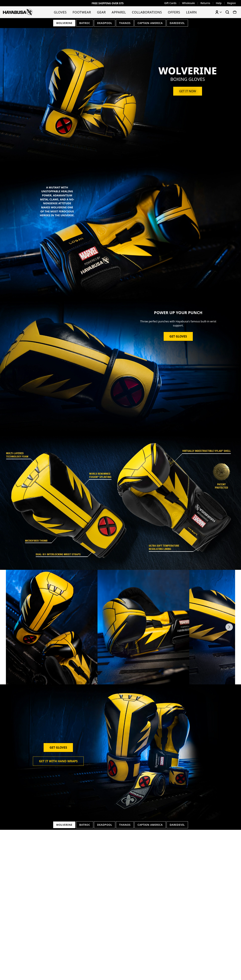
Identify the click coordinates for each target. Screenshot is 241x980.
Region (231, 3)
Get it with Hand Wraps (58, 761)
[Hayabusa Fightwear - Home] (18, 12)
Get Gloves (178, 337)
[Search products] (227, 12)
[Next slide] (229, 627)
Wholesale (188, 3)
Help (219, 3)
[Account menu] (218, 12)
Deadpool (105, 23)
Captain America (150, 23)
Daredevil (177, 23)
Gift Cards (170, 3)
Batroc (85, 23)
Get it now (188, 91)
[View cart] (235, 12)
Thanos (125, 23)
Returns (205, 3)
